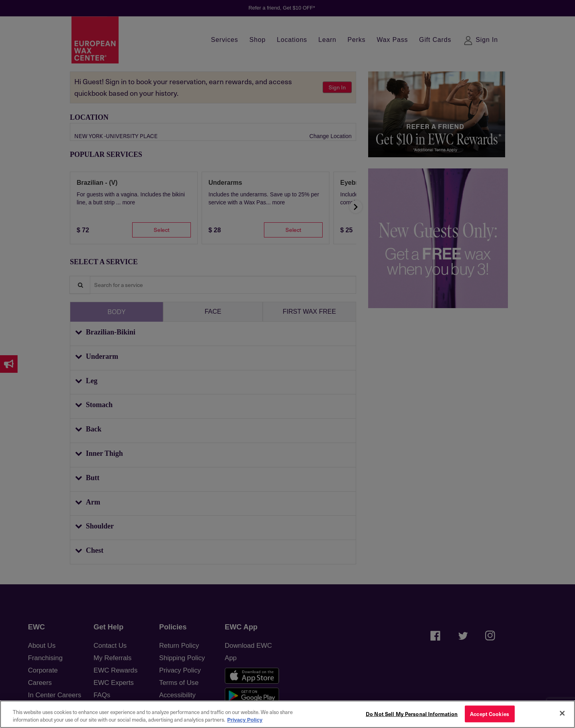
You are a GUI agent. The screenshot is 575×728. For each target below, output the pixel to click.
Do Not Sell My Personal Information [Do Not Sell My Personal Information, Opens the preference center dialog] (412, 714)
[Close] (562, 713)
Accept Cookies (490, 714)
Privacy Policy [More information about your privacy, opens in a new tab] (245, 720)
